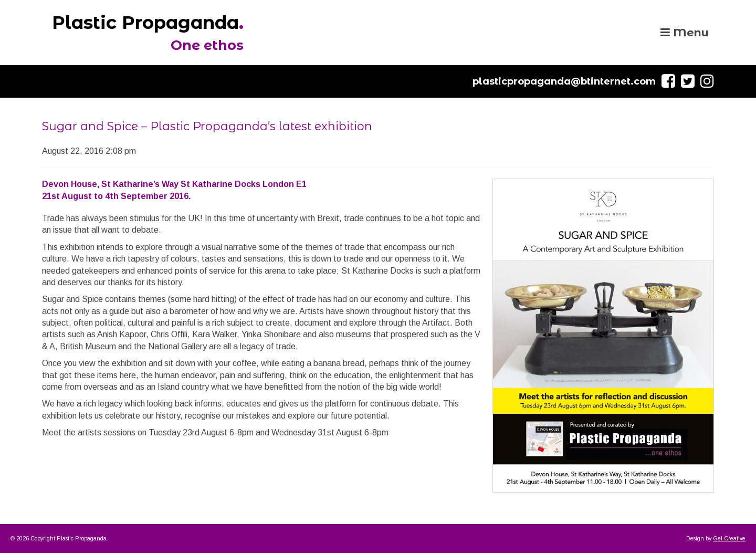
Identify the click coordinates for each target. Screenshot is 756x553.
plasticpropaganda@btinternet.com (564, 81)
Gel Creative (729, 538)
